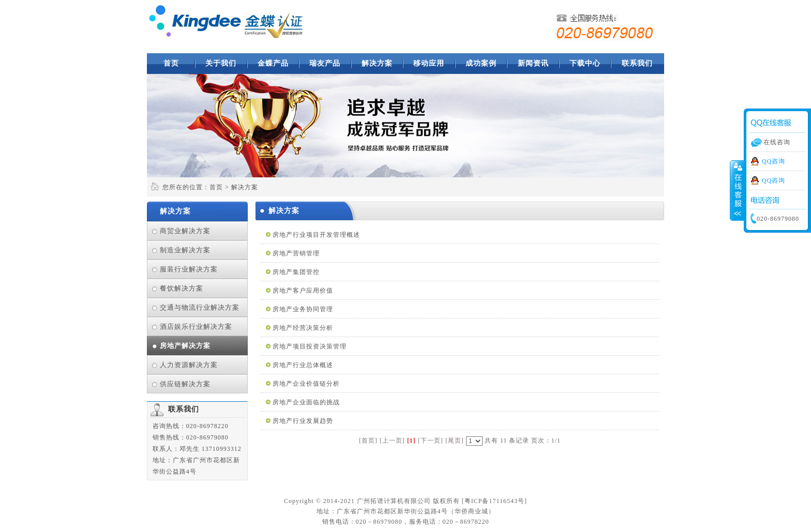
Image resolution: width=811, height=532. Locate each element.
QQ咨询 (774, 161)
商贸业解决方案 (185, 231)
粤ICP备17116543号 (494, 501)
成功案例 (481, 63)
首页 (171, 63)
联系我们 (637, 63)
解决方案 (377, 63)
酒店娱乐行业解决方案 (196, 326)
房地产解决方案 (185, 346)
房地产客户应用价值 (303, 291)
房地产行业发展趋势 (303, 421)
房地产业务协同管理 (303, 309)
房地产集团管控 (296, 272)
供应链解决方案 (185, 384)
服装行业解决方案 (189, 269)
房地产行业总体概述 (303, 365)
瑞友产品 (325, 63)
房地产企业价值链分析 (306, 384)
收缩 (737, 191)
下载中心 (585, 63)
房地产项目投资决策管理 (310, 346)
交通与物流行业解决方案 (200, 307)
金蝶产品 (273, 63)
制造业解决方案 (185, 250)
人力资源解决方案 (189, 365)
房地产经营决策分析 (303, 328)
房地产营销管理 (296, 253)
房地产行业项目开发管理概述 (316, 235)
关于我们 (221, 63)
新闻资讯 (533, 63)
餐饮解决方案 (182, 288)
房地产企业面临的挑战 (306, 402)
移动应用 (429, 63)
